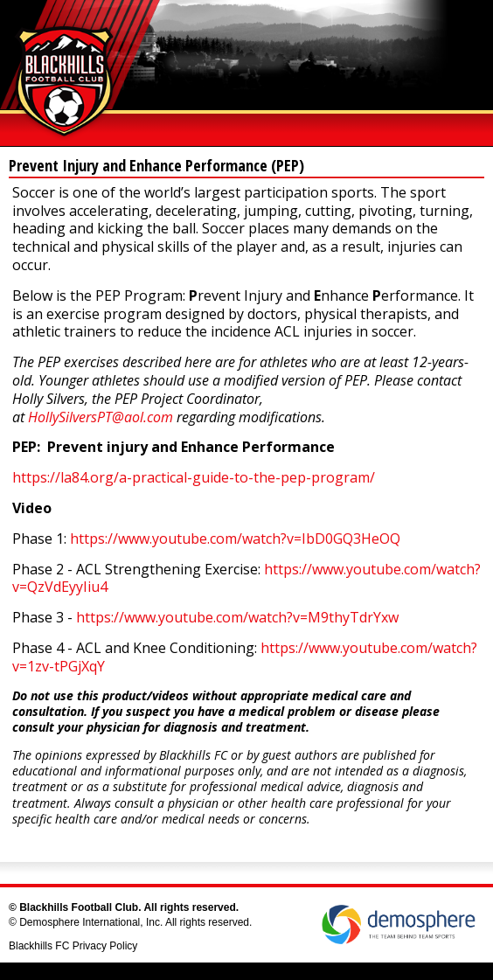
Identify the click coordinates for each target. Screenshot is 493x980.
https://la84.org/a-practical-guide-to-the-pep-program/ (194, 477)
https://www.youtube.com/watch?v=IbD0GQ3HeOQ (235, 539)
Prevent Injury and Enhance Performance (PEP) (156, 165)
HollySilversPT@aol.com (101, 417)
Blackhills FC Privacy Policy (73, 946)
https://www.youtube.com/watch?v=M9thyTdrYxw (237, 617)
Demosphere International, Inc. (91, 922)
